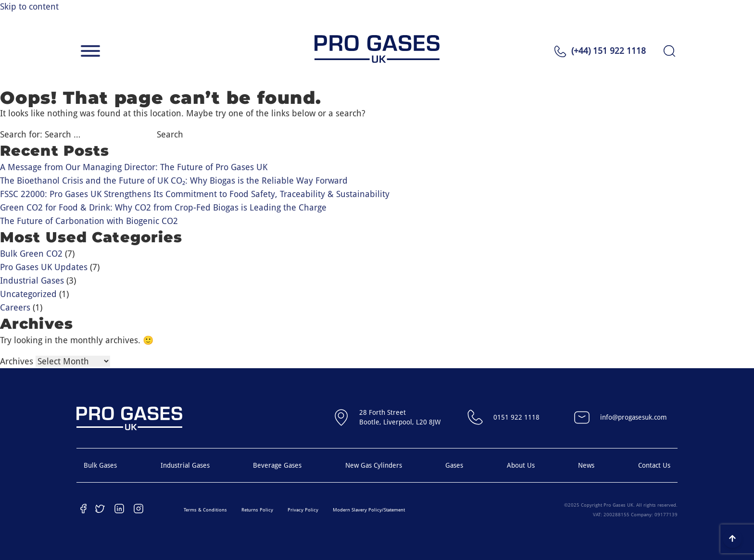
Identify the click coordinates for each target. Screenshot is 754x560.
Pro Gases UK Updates (44, 267)
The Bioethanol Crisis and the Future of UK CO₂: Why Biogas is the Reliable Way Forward (174, 180)
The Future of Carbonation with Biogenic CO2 (89, 221)
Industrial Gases (32, 280)
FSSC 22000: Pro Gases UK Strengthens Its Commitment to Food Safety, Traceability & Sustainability (195, 194)
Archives (17, 361)
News (586, 465)
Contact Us (654, 465)
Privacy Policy (303, 510)
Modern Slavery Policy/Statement (369, 510)
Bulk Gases (100, 465)
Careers (15, 307)
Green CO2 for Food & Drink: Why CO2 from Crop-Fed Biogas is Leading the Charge (163, 207)
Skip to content (29, 6)
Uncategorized (28, 294)
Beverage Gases (277, 465)
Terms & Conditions (205, 510)
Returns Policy (257, 510)
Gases (454, 465)
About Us (521, 465)
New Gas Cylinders (374, 465)
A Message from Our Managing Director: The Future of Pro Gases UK (134, 167)
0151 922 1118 (502, 417)
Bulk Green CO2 (31, 254)
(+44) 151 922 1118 (609, 51)
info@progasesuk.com (619, 417)
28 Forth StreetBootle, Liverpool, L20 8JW (385, 417)
